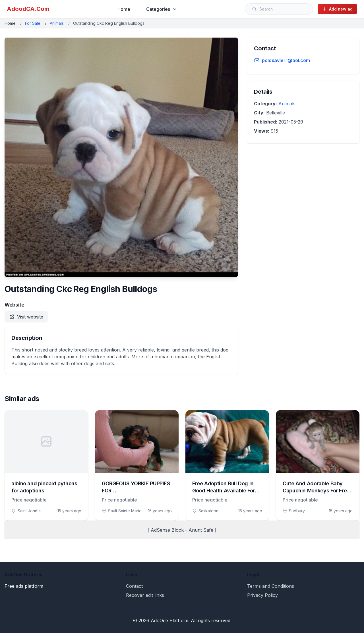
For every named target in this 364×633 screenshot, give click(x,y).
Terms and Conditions (271, 586)
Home (124, 9)
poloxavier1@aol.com (286, 60)
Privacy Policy (262, 595)
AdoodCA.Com (28, 9)
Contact (134, 586)
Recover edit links (145, 595)
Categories (162, 9)
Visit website (26, 317)
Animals (57, 23)
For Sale (33, 23)
